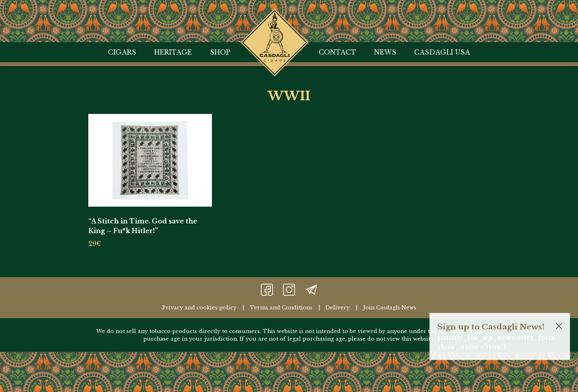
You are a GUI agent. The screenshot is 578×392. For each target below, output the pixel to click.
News (385, 52)
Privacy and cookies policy (199, 308)
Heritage (173, 52)
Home (275, 18)
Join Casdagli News (390, 308)
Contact (337, 52)
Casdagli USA (442, 52)
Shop (220, 52)
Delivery (338, 308)
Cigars (122, 52)
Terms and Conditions (281, 308)
